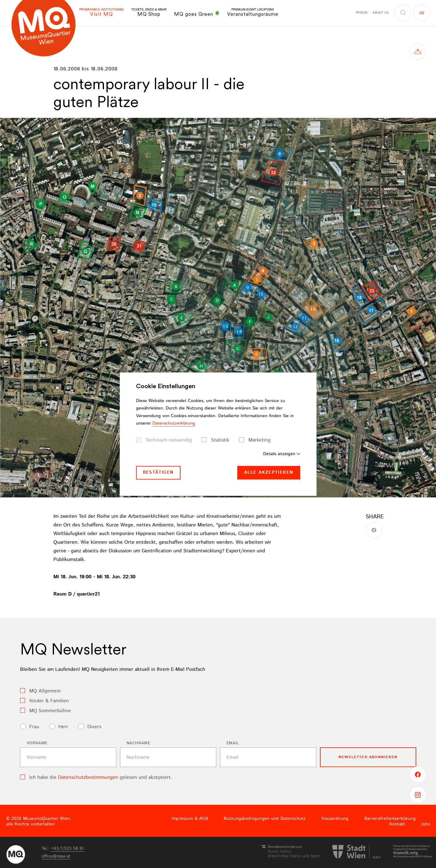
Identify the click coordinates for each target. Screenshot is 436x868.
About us (380, 13)
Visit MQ (102, 12)
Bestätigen (158, 472)
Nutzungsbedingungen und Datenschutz (265, 819)
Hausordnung (335, 819)
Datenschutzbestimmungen (88, 777)
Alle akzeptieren (269, 472)
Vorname (37, 743)
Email (233, 743)
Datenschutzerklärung (174, 423)
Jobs (425, 824)
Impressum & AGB (190, 819)
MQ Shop (149, 12)
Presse (362, 13)
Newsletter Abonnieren (368, 757)
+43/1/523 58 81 (67, 849)
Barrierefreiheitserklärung (390, 819)
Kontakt (397, 824)
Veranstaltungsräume (253, 12)
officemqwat (56, 856)
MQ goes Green (197, 14)
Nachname (139, 743)
